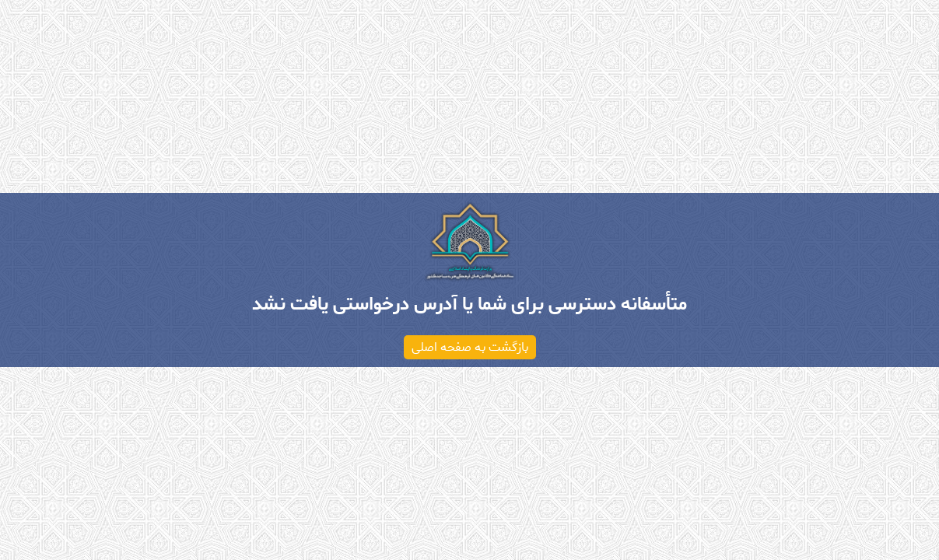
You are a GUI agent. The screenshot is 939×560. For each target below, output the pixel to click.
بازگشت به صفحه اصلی (470, 347)
